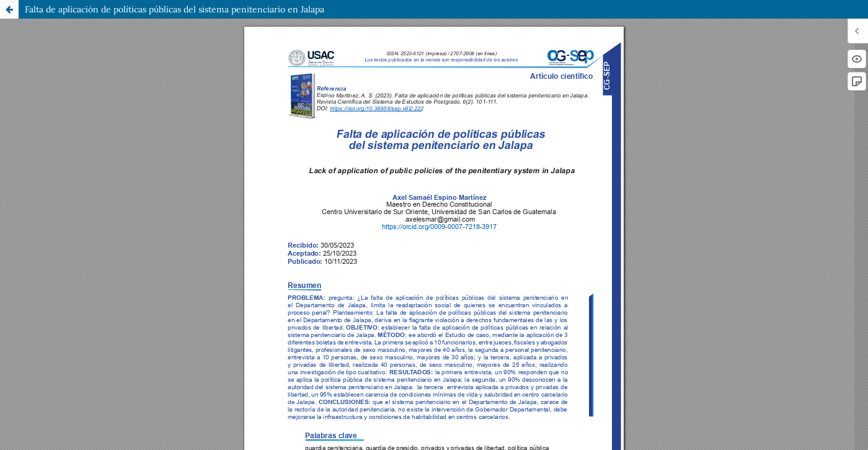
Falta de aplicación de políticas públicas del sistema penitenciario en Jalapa (175, 9)
